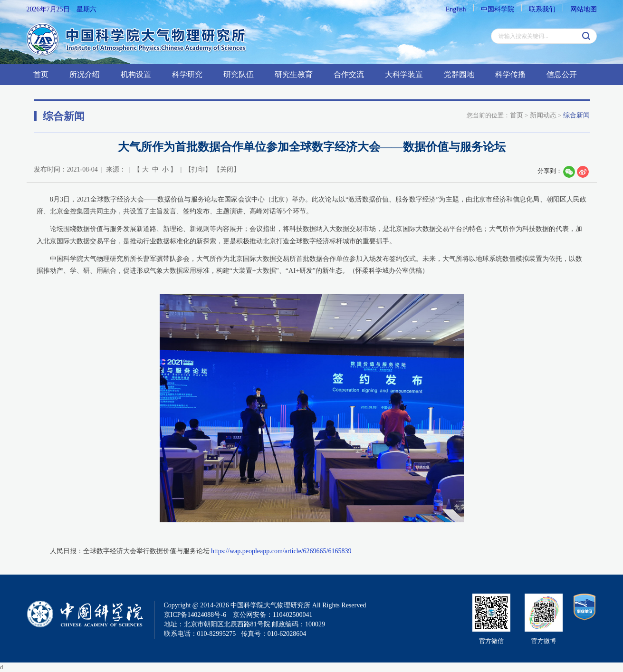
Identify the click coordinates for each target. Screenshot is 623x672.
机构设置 (136, 74)
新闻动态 (543, 115)
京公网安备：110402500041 (273, 615)
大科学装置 (404, 74)
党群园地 (459, 74)
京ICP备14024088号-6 (195, 615)
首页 (41, 74)
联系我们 (542, 9)
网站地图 (584, 9)
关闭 (227, 169)
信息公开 (562, 74)
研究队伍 (239, 74)
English (456, 9)
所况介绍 (85, 74)
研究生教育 (294, 74)
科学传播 (510, 74)
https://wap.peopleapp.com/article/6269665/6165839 (281, 551)
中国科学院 (498, 9)
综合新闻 (576, 115)
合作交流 (349, 74)
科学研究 (187, 74)
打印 (198, 169)
